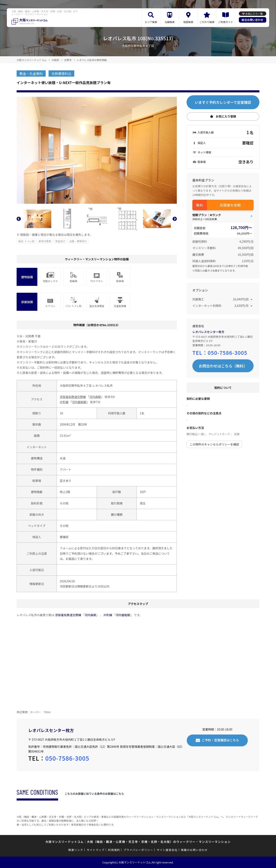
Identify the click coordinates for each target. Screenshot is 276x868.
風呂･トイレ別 (26, 241)
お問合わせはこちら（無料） (223, 366)
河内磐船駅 (79, 402)
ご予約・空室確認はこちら (220, 740)
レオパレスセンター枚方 (208, 332)
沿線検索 (170, 22)
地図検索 (188, 22)
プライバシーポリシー (138, 850)
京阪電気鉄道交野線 (73, 397)
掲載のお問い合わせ (194, 850)
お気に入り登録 (226, 116)
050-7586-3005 (228, 353)
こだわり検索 (207, 22)
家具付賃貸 (45, 241)
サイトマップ (96, 850)
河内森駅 (95, 397)
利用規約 (114, 850)
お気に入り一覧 (254, 14)
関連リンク (76, 850)
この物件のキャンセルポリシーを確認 (214, 444)
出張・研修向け (78, 241)
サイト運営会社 (167, 850)
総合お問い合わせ (253, 20)
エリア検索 (151, 22)
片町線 (64, 402)
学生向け (60, 241)
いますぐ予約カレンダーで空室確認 (223, 102)
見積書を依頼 (230, 205)
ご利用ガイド (226, 22)
